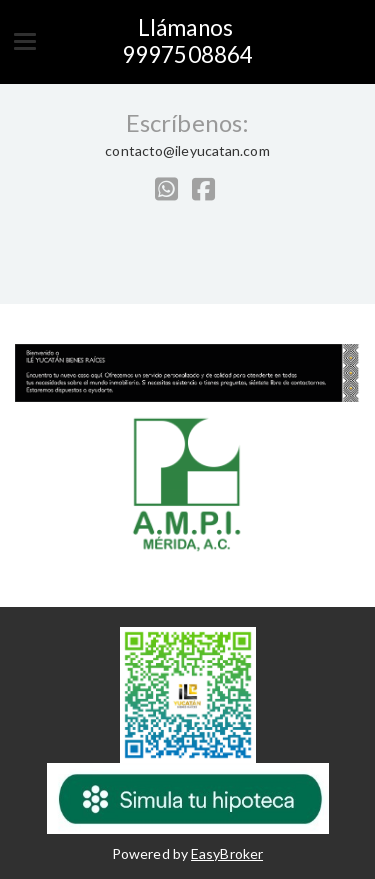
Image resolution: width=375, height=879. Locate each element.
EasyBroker (227, 853)
